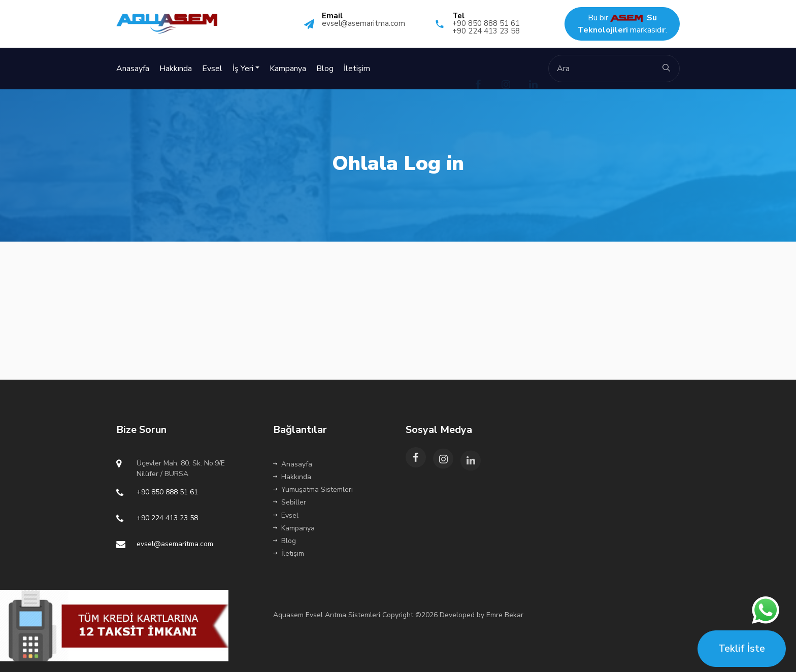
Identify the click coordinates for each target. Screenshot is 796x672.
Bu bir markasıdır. (622, 24)
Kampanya (288, 69)
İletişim (357, 69)
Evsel (212, 69)
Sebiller (290, 502)
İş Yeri (243, 69)
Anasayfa (133, 69)
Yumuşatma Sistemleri (313, 490)
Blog (325, 69)
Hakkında (176, 69)
